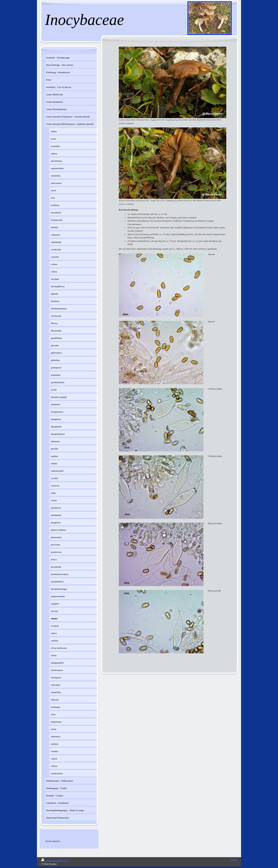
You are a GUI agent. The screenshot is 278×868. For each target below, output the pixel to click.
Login (234, 860)
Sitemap (64, 860)
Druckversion (50, 860)
